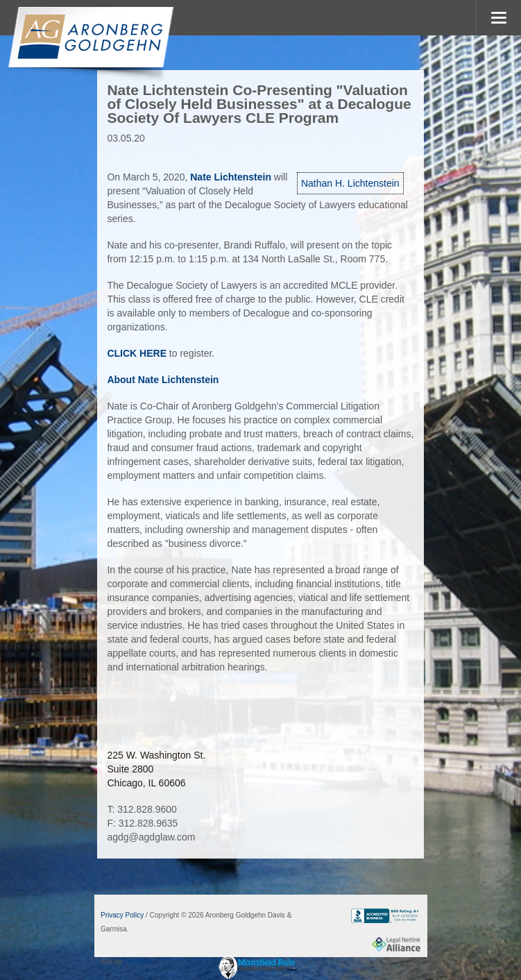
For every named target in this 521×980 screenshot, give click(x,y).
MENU (498, 18)
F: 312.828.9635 (142, 823)
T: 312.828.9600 (142, 809)
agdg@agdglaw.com (151, 837)
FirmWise (138, 962)
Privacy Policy (122, 915)
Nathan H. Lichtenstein (350, 183)
